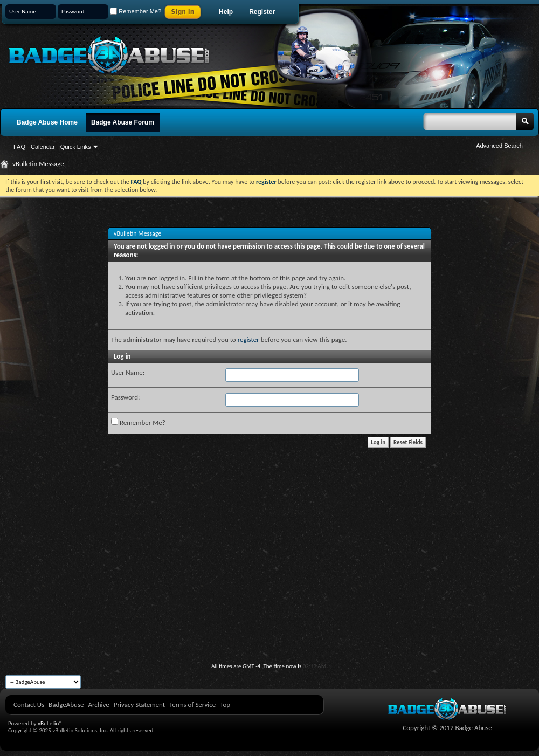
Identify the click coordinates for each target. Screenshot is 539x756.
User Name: (128, 372)
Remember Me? (136, 11)
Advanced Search (499, 146)
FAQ (19, 147)
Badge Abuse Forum (123, 122)
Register (262, 12)
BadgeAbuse (66, 705)
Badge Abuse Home (47, 122)
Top (225, 705)
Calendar (43, 147)
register (248, 339)
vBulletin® (50, 723)
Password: (125, 397)
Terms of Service (192, 705)
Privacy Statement (139, 705)
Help (226, 12)
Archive (98, 705)
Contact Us (29, 705)
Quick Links (76, 147)
